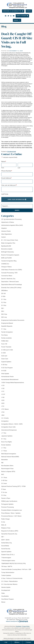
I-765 (3, 412)
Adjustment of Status (8, 222)
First (3, 168)
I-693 (3, 403)
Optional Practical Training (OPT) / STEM (13, 486)
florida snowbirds (6, 338)
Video (3, 593)
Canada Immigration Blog (9, 261)
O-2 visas (4, 483)
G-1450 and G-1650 (7, 350)
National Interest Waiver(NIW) (10, 457)
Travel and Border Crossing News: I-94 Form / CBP (16, 569)
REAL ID (4, 525)
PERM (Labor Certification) (9, 501)
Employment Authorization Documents (13, 320)
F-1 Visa (4, 329)
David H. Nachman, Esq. (8, 279)
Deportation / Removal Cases (10, 282)
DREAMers (4, 291)
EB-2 (3, 311)
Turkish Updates (6, 575)
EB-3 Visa (4, 314)
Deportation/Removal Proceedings (12, 285)
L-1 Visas (4, 451)
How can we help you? (9, 185)
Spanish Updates (6, 552)
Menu (18, 642)
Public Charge (5, 519)
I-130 (3, 388)
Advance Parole (6, 231)
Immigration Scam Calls (8, 427)
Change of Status (6, 267)
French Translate (6, 347)
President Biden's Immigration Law (12, 510)
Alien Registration (7, 234)
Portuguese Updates (7, 504)
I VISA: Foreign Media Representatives (13, 383)
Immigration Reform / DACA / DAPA (12, 424)
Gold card (4, 356)
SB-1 (3, 537)
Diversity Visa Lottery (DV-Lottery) (11, 288)
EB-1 (3, 308)
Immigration (5, 421)
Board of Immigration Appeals (10, 255)
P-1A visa (4, 492)
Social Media (5, 546)
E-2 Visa (4, 302)
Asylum (4, 237)
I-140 (3, 397)
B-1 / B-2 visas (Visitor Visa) (10, 240)
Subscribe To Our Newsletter (12, 11)
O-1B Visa (4, 480)
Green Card (5, 359)
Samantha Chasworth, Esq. (9, 534)
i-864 (3, 415)
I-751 (3, 406)
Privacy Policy (26, 626)
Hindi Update (5, 374)
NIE (2, 463)
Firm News (4, 335)
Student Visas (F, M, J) (8, 555)
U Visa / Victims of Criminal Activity (12, 578)
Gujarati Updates (6, 362)
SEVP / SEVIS (5, 540)
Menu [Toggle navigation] (29, 11)
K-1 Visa (4, 439)
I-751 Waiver (5, 409)
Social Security (6, 549)
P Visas (4, 489)
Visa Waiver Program (8, 599)
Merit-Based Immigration (9, 454)
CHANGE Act (5, 264)
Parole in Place (6, 498)
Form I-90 (4, 344)
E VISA (3, 296)
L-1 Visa (4, 448)
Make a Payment (22, 16)
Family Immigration (7, 332)
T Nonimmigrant (6, 558)
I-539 (3, 400)
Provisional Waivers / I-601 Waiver (11, 516)
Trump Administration (8, 572)
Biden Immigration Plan (8, 243)
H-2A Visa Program (7, 368)
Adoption (4, 228)
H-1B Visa (4, 365)
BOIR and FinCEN (6, 258)
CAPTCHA (5, 194)
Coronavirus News (7, 276)
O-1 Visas (4, 478)
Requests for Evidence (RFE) (10, 531)
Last (19, 168)
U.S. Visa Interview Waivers (9, 584)
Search (16, 20)
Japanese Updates (7, 436)
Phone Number (7, 171)
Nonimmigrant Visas (7, 469)
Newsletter (5, 460)
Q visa (3, 522)
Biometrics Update (7, 249)
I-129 (3, 385)
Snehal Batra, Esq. (7, 543)
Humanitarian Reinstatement (10, 380)
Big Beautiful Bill (6, 246)
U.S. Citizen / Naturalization (9, 581)
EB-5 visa (4, 317)
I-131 (3, 391)
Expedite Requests (7, 326)
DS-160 (3, 293)
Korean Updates (6, 445)
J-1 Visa (4, 433)
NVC (3, 474)
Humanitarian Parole (7, 377)
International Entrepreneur (9, 430)
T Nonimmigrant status (8, 561)
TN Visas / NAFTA (7, 566)
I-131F (3, 394)
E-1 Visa (4, 299)
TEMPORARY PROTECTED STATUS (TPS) (13, 564)
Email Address (6, 178)
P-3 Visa (4, 495)
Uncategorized (12, 152)
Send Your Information (16, 199)
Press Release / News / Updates (11, 513)
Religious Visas (6, 528)
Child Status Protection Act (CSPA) (12, 270)
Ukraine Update (6, 587)
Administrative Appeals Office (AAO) (12, 225)
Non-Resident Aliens (7, 466)
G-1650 (3, 353)
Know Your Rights (7, 442)
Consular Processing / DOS (9, 273)
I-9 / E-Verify (5, 418)
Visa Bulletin (5, 596)
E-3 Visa (4, 305)
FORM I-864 (5, 341)
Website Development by (17, 621)
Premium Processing (8, 507)
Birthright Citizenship (8, 252)
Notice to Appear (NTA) (8, 472)
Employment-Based (7, 323)
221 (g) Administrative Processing (11, 219)
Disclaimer (19, 626)
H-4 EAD (4, 371)
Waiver (3, 602)
